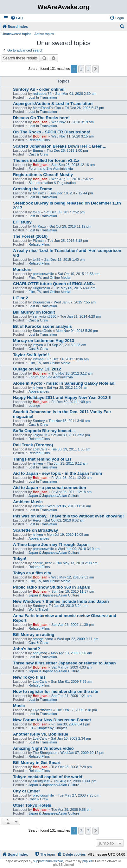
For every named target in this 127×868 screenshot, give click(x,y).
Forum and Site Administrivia (51, 168)
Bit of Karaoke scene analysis (42, 326)
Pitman (38, 241)
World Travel (38, 609)
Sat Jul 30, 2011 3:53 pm (70, 435)
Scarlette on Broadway (35, 530)
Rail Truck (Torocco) (33, 445)
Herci (37, 520)
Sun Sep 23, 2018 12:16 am (73, 165)
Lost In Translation (43, 97)
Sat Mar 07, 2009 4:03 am (71, 667)
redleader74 (42, 94)
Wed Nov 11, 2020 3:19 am (73, 122)
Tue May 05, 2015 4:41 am (75, 288)
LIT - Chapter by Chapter (48, 728)
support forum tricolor (48, 861)
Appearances (39, 391)
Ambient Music (28, 502)
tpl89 (36, 212)
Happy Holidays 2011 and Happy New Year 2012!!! (62, 397)
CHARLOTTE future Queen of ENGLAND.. (54, 284)
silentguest (41, 781)
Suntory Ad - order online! (39, 89)
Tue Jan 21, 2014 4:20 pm (80, 316)
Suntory (39, 421)
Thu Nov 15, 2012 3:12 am (72, 373)
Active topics (44, 34)
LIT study (22, 222)
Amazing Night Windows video (43, 748)
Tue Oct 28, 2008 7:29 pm (71, 767)
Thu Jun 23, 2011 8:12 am (67, 463)
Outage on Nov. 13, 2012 (37, 369)
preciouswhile (43, 274)
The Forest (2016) (30, 236)
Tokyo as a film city (32, 573)
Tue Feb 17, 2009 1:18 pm (76, 710)
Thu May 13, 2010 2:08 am (76, 563)
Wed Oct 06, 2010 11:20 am (69, 506)
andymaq (40, 653)
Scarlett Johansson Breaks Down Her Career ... (60, 146)
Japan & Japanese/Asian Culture (54, 496)
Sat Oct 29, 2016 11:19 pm (70, 226)
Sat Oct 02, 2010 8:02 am (64, 520)
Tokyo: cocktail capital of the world (48, 777)
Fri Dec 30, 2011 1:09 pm (71, 402)
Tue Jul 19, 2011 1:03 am (71, 449)
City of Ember (27, 791)
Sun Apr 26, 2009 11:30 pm (73, 625)
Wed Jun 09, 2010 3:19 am (79, 549)
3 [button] (88, 69)
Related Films (39, 140)
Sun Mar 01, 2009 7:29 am (72, 682)
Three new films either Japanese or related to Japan (64, 663)
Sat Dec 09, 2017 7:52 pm (64, 212)
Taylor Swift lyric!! (31, 355)
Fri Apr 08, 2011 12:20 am (71, 478)
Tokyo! (20, 559)
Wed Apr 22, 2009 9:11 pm (78, 639)
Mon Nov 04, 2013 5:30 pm (77, 331)
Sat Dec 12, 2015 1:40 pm (64, 260)
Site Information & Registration (52, 183)
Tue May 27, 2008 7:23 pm (78, 795)
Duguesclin (41, 288)
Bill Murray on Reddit (34, 312)
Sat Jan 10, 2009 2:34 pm (71, 738)
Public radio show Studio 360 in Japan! (52, 587)
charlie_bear (42, 563)
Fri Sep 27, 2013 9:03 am (67, 345)
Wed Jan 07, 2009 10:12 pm (82, 753)
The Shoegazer (44, 753)
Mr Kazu (39, 193)
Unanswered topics (16, 34)
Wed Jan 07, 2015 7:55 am (75, 302)
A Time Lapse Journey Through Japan (51, 544)
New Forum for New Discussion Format (52, 720)
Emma (38, 150)
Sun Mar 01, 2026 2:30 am (76, 94)
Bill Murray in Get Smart (37, 763)
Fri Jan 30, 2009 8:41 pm (71, 724)
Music (19, 706)
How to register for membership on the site (56, 691)
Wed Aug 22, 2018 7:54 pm (72, 179)
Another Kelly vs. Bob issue (41, 734)
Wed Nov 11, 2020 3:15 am (73, 136)
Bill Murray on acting (34, 635)
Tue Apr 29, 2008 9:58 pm (71, 810)
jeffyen (38, 345)
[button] (96, 69)
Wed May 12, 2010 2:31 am (73, 577)
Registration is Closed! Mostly (43, 175)
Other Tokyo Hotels (32, 805)
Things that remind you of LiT (42, 459)
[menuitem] (17, 18)
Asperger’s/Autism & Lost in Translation (53, 104)
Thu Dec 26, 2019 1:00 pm (67, 150)
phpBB (87, 861)
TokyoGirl (40, 435)
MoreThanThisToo (47, 108)
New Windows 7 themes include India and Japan (61, 601)
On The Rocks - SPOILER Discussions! (52, 132)
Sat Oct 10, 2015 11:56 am (78, 274)
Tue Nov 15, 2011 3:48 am (69, 421)
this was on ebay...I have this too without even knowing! (68, 516)
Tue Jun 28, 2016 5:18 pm (68, 241)
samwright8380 (44, 316)
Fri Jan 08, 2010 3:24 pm (68, 606)
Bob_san (40, 122)
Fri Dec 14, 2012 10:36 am (68, 359)
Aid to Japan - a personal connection (50, 488)
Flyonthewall (42, 710)
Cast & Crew (38, 154)
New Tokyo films (29, 677)
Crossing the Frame (33, 189)
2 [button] (81, 69)
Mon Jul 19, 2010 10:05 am (68, 535)
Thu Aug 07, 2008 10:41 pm (75, 781)
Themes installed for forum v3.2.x (46, 160)
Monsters (22, 269)
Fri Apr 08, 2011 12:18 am (71, 492)
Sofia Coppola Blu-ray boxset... (44, 431)
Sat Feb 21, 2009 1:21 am (71, 696)
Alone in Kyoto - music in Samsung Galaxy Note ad (64, 383)
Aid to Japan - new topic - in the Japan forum (57, 473)
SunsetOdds (42, 331)
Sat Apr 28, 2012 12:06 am (68, 388)
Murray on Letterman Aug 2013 (44, 341)
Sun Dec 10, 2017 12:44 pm (71, 193)
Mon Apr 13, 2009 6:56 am (72, 653)
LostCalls (40, 449)
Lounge (34, 406)
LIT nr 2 (21, 298)
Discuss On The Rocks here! (41, 118)
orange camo (43, 639)
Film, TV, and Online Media (49, 278)
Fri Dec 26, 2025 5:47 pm (84, 108)
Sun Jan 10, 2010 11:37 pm (73, 591)
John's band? (26, 649)
